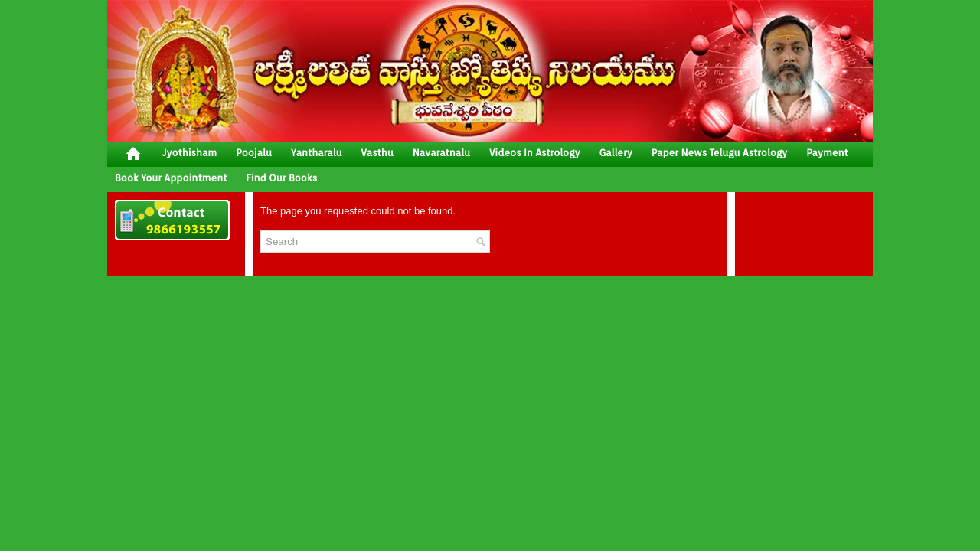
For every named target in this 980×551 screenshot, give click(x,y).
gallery (615, 153)
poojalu (254, 153)
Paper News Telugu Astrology (719, 153)
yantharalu (317, 153)
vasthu (377, 153)
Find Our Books (281, 178)
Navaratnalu (441, 153)
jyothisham (189, 153)
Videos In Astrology (534, 153)
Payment (827, 153)
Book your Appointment (171, 178)
